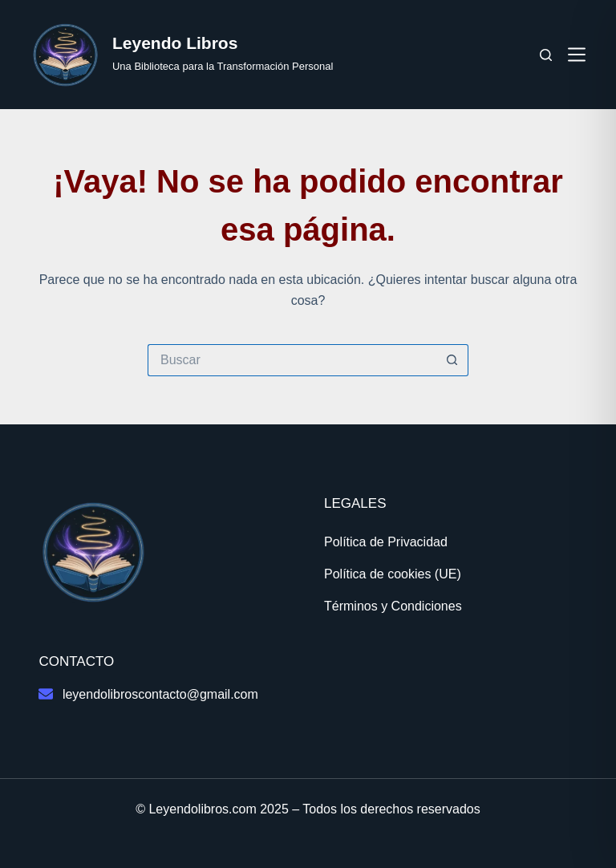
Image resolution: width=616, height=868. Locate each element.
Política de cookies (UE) (393, 574)
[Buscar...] (292, 360)
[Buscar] (546, 55)
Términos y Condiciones (393, 606)
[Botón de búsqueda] (452, 360)
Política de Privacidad (386, 542)
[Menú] (577, 55)
